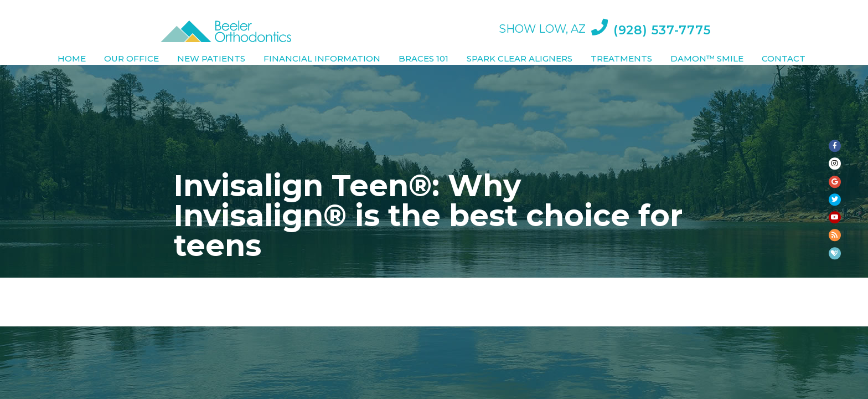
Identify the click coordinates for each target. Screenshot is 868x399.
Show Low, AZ (540, 17)
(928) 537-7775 (651, 13)
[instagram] (835, 115)
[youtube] (835, 242)
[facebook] (835, 73)
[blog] (835, 284)
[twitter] (835, 199)
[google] (835, 157)
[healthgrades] (835, 326)
